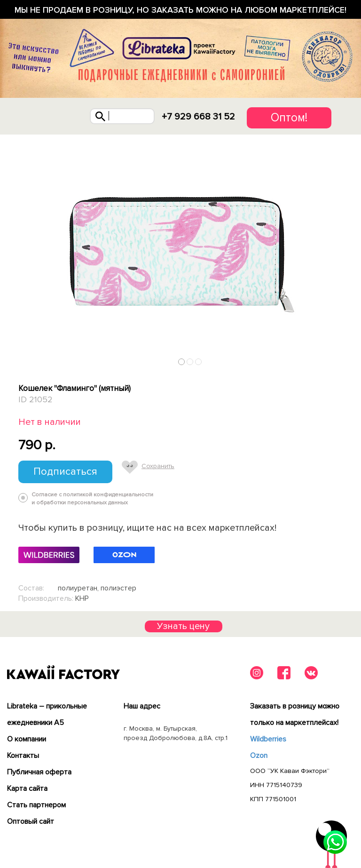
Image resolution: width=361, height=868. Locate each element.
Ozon (259, 756)
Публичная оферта (39, 772)
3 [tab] (199, 362)
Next (339, 360)
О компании (27, 739)
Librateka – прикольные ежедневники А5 (47, 714)
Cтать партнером (36, 805)
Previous (22, 360)
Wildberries (268, 739)
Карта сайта (27, 788)
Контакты (23, 756)
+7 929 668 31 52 (198, 117)
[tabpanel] (180, 252)
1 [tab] (182, 362)
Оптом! (289, 118)
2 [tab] (190, 362)
